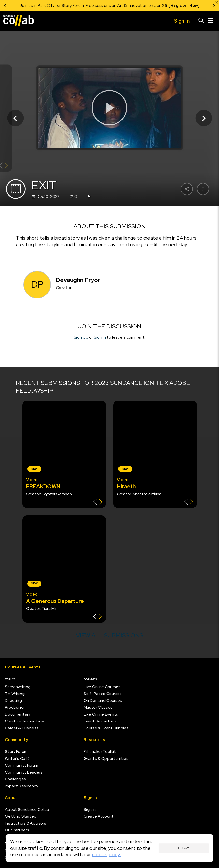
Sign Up (81, 337)
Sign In (100, 337)
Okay (184, 848)
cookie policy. (106, 855)
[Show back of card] (98, 502)
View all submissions (109, 635)
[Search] (201, 21)
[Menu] (210, 21)
